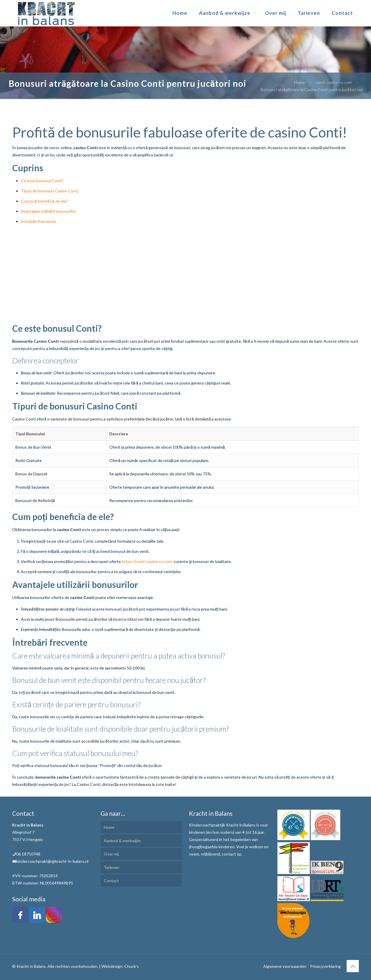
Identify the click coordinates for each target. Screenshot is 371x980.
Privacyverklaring (325, 966)
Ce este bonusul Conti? (42, 181)
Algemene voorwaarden (285, 966)
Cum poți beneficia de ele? (44, 201)
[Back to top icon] (353, 966)
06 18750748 (28, 854)
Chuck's (132, 966)
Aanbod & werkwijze (122, 841)
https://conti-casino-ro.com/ (147, 561)
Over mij (111, 854)
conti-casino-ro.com (334, 82)
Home (300, 82)
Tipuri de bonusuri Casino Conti (50, 191)
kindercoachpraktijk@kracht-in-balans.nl (52, 861)
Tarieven (112, 867)
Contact (111, 881)
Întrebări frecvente (38, 221)
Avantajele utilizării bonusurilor (49, 211)
